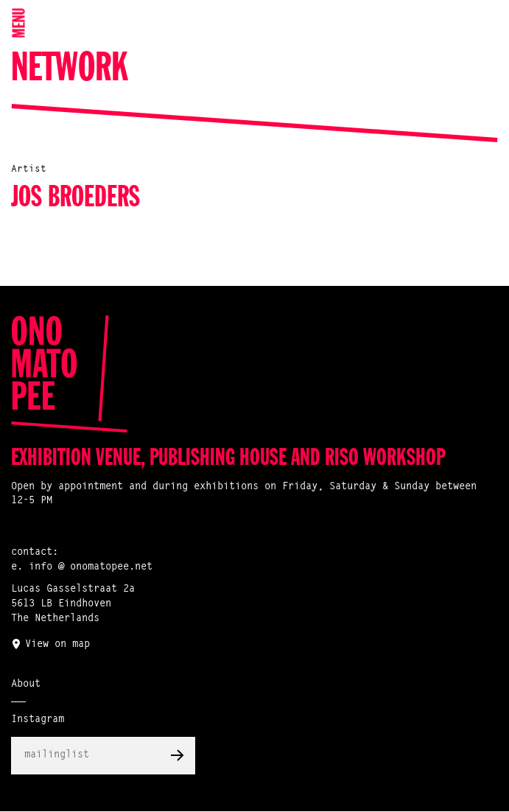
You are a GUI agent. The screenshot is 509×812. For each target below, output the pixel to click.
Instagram (38, 720)
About (26, 685)
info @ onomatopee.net (91, 567)
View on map (57, 645)
